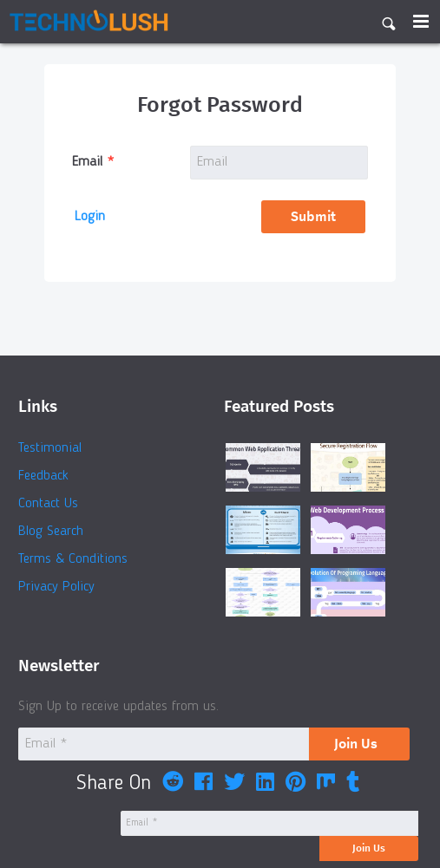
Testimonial (50, 448)
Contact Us (48, 504)
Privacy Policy (56, 587)
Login (90, 217)
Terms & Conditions (73, 559)
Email (87, 162)
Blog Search (51, 532)
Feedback (43, 476)
